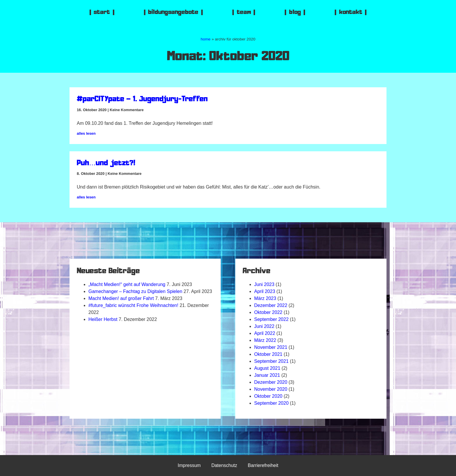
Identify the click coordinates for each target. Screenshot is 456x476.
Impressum (189, 465)
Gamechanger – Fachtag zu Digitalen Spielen (135, 291)
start (102, 12)
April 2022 (265, 333)
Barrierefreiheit (263, 465)
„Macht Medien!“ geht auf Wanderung (127, 284)
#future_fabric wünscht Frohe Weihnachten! (133, 305)
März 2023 (265, 298)
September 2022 (271, 319)
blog (295, 12)
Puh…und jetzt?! (106, 163)
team (244, 12)
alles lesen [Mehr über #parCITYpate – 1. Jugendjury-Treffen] (86, 133)
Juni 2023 (264, 284)
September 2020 (271, 403)
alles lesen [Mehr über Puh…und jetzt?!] (86, 197)
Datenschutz (224, 465)
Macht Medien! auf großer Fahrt (121, 298)
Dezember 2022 (271, 305)
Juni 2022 (264, 326)
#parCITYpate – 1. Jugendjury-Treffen (142, 100)
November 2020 (271, 389)
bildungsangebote (173, 12)
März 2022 (265, 340)
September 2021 (271, 361)
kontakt (351, 12)
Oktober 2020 (268, 396)
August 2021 (267, 368)
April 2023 (265, 291)
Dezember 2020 (271, 382)
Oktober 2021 (268, 354)
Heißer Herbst (103, 319)
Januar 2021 (267, 375)
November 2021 (271, 347)
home (206, 39)
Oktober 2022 (268, 312)
